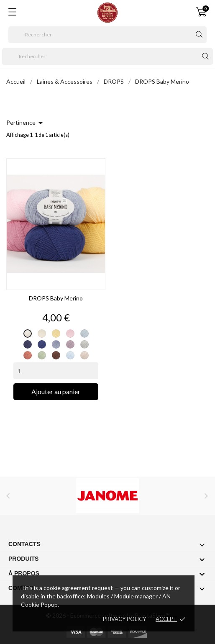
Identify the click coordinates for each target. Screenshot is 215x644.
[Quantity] (56, 371)
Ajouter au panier (56, 391)
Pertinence (26, 123)
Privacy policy (124, 619)
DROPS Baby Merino (56, 298)
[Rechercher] (107, 35)
